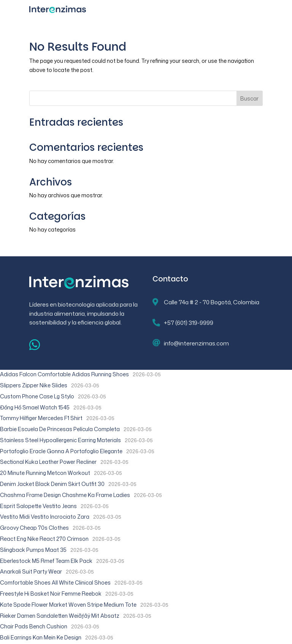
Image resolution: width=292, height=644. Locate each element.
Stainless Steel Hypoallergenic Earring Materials (60, 440)
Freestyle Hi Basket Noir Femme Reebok (51, 594)
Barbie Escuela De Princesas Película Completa (60, 429)
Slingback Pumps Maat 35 (33, 550)
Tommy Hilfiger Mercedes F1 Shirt (41, 418)
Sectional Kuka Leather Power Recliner (48, 462)
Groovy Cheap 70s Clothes (34, 528)
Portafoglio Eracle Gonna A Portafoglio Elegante (61, 451)
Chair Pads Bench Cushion (34, 626)
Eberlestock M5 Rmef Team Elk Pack (46, 561)
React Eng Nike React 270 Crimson (44, 539)
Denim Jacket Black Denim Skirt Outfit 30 (52, 484)
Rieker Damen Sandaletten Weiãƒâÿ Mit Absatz (60, 616)
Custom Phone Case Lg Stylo (37, 396)
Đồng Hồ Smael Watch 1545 (35, 407)
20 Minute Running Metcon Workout (45, 473)
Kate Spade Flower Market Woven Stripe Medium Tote (68, 605)
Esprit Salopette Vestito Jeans (38, 506)
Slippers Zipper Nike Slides (34, 385)
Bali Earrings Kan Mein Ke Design (41, 637)
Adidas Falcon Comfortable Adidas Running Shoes (64, 374)
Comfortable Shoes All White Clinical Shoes (55, 582)
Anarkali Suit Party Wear (31, 571)
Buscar (249, 98)
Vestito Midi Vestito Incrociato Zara (45, 517)
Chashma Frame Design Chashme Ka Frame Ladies (65, 495)
